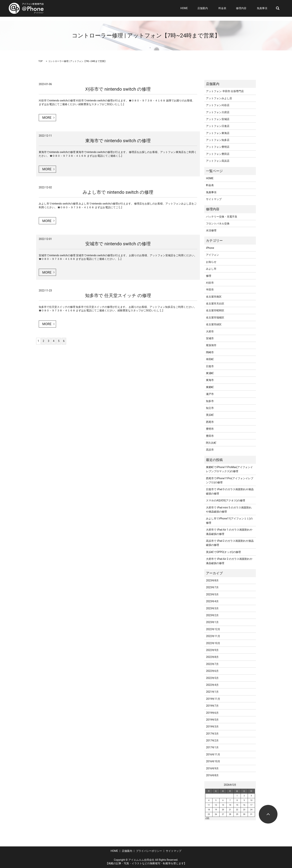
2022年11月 (213, 636)
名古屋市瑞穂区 (215, 317)
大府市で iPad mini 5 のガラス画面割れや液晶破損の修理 (229, 510)
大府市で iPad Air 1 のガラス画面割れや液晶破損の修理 (229, 532)
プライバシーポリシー (149, 851)
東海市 (210, 380)
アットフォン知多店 (218, 140)
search (278, 8)
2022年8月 (212, 657)
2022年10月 (213, 643)
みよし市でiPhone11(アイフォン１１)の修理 (229, 521)
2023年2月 (212, 615)
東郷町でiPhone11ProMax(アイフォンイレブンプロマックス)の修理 (229, 469)
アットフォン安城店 (218, 119)
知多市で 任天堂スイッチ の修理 (118, 296)
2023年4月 (212, 601)
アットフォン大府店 (218, 112)
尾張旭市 (211, 345)
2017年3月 (212, 734)
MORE (47, 118)
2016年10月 (213, 761)
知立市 (210, 408)
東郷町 (210, 387)
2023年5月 (212, 594)
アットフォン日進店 (218, 126)
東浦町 (210, 373)
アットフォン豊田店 (218, 154)
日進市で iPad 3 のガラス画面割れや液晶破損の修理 (230, 491)
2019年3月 (212, 727)
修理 (209, 276)
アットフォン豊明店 (218, 147)
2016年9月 (212, 768)
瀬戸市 (210, 394)
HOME (196, 8)
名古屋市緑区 (214, 324)
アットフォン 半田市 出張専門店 (225, 91)
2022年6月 (212, 671)
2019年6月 (212, 713)
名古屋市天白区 (215, 304)
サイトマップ (214, 199)
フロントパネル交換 (218, 224)
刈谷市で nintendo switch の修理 (118, 89)
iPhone (210, 248)
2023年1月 (212, 622)
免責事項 (264, 8)
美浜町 (210, 415)
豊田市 (210, 436)
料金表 (229, 8)
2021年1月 (212, 692)
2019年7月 (212, 706)
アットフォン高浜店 (218, 161)
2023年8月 (212, 580)
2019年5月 (212, 720)
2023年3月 (212, 608)
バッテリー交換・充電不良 (222, 217)
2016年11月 (213, 754)
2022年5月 (212, 678)
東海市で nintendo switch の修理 (118, 141)
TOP (41, 61)
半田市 (210, 290)
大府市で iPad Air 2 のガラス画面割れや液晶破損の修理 (229, 561)
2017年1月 (212, 747)
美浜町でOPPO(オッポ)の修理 (223, 552)
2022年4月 (212, 685)
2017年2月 (212, 741)
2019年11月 (213, 699)
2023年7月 (212, 587)
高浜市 (210, 450)
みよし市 (211, 269)
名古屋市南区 (214, 297)
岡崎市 (210, 352)
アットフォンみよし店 (219, 98)
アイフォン (212, 255)
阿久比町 (211, 443)
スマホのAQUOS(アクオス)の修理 (225, 500)
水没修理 (211, 230)
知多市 (210, 401)
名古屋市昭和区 (215, 310)
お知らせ (211, 262)
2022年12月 (213, 629)
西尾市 (210, 422)
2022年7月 (212, 664)
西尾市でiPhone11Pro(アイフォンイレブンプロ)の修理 (230, 480)
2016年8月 (212, 775)
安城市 (210, 338)
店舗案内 (211, 8)
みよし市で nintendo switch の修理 (118, 192)
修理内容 (245, 8)
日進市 (210, 366)
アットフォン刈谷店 (218, 105)
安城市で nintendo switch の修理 (118, 244)
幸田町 (210, 359)
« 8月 (207, 818)
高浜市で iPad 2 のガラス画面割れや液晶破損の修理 (230, 543)
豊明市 (210, 429)
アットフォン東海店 (218, 133)
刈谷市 (210, 283)
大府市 (210, 331)
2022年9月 (212, 650)
